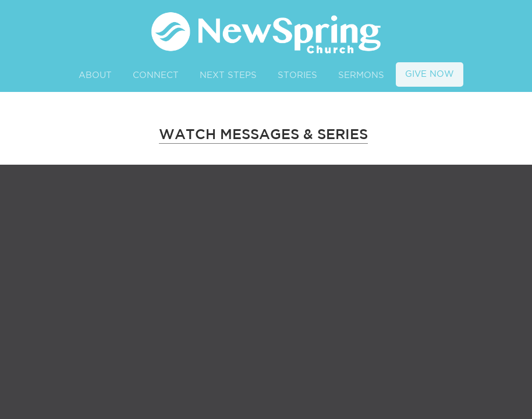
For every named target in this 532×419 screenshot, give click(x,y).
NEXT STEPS (228, 75)
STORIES (297, 75)
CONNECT (156, 75)
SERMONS (361, 75)
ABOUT (95, 75)
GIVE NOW (430, 74)
